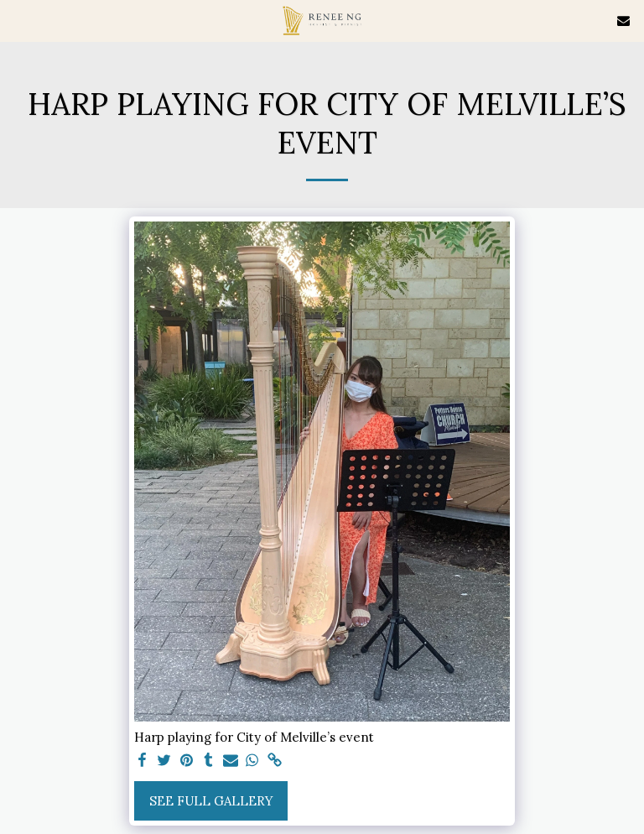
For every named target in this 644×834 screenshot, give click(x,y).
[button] (18, 20)
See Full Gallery (211, 801)
